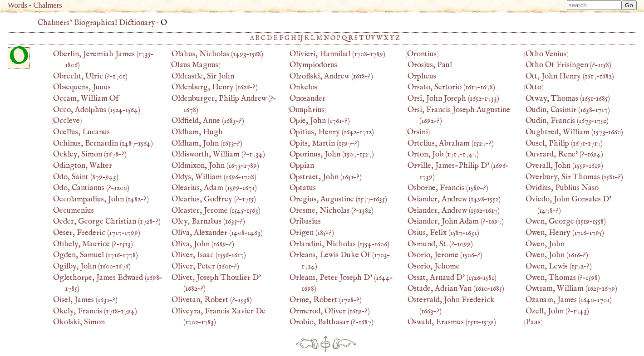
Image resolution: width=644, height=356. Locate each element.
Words (17, 5)
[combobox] (594, 5)
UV (370, 38)
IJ (300, 38)
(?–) (90, 76)
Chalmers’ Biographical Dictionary (96, 23)
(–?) (90, 154)
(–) (97, 110)
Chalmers (48, 5)
